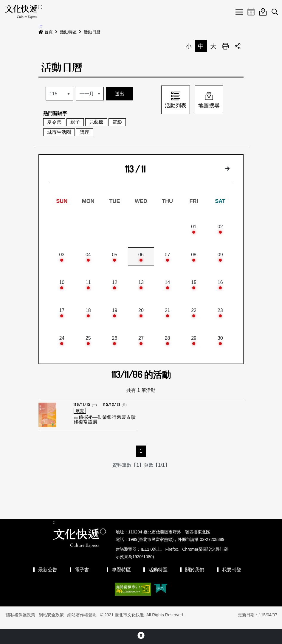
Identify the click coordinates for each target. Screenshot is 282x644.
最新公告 (48, 575)
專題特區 (121, 575)
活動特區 (68, 32)
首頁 (46, 32)
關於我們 (195, 575)
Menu (239, 12)
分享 (238, 46)
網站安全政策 (51, 620)
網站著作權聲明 (82, 620)
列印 (225, 46)
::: (40, 26)
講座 (85, 132)
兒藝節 (96, 122)
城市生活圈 (59, 132)
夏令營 (54, 122)
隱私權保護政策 (21, 620)
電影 (117, 122)
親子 (75, 122)
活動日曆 (92, 32)
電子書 (82, 575)
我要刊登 (232, 575)
